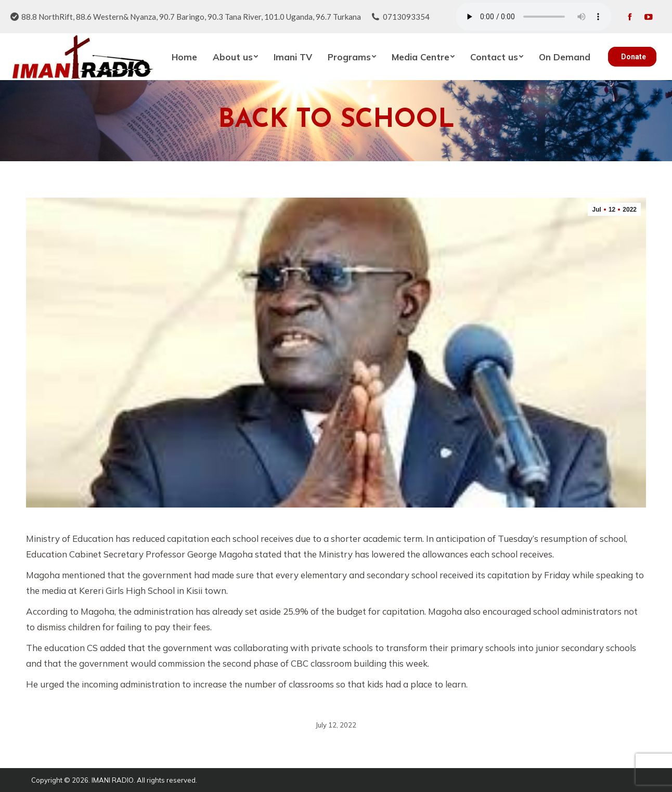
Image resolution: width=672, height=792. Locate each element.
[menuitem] (184, 57)
